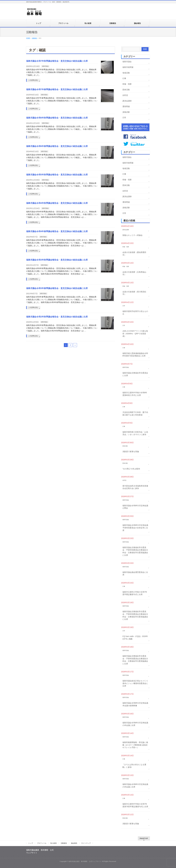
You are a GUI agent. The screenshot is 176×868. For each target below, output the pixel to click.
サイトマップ (86, 843)
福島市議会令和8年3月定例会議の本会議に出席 (135, 724)
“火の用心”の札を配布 (131, 469)
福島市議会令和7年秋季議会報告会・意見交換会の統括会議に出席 (57, 61)
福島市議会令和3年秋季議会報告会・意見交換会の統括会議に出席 (57, 260)
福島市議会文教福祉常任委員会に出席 (135, 374)
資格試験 (126, 112)
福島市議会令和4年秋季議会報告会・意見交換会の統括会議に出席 (57, 203)
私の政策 (54, 843)
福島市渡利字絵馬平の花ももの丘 (135, 313)
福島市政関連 (128, 67)
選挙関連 (126, 106)
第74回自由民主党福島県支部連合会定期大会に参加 (135, 487)
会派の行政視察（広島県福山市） (134, 273)
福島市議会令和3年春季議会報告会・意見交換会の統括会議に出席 (57, 288)
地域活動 (126, 73)
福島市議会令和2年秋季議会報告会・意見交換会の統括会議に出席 (57, 317)
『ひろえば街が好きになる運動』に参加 (134, 766)
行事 (124, 78)
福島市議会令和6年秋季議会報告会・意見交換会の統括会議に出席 (57, 118)
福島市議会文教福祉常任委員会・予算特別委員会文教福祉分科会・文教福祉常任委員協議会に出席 (135, 551)
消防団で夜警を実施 (131, 452)
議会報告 (74, 843)
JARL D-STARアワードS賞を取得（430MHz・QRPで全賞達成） (135, 334)
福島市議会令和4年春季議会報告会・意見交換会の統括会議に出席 (57, 231)
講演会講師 (127, 101)
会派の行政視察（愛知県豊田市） (134, 254)
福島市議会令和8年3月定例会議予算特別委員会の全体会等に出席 (135, 528)
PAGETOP (144, 838)
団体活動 (126, 90)
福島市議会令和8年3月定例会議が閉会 (135, 507)
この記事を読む (33, 80)
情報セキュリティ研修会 (132, 235)
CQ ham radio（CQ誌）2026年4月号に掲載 (135, 638)
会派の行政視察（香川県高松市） (134, 293)
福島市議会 (45, 66)
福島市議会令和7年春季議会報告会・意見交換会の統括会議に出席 (57, 89)
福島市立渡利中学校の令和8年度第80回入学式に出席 (135, 394)
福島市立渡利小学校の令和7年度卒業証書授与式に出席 (135, 593)
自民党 (125, 95)
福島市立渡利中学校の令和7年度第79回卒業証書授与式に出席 (135, 805)
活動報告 (64, 843)
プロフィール (42, 843)
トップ (31, 843)
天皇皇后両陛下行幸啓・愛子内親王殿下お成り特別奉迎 (135, 414)
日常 (124, 118)
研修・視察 (127, 84)
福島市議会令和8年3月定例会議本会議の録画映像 (135, 704)
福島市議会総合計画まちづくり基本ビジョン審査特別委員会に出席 (135, 683)
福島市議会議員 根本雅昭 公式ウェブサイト (85, 861)
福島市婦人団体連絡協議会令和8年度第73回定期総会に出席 (135, 355)
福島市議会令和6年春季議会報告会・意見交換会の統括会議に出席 (57, 146)
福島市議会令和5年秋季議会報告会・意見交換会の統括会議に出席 (57, 175)
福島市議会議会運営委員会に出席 (135, 574)
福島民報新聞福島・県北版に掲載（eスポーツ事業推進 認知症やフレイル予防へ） (135, 745)
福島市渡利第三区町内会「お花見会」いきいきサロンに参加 (135, 433)
